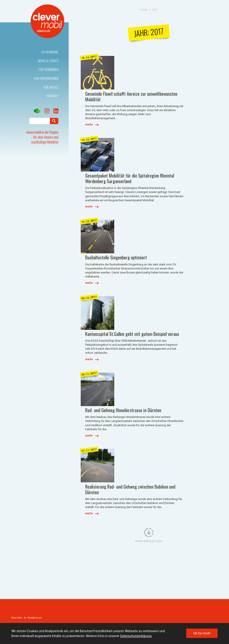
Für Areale (51, 87)
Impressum (18, 620)
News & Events (48, 61)
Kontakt (53, 96)
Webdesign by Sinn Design (199, 620)
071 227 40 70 (26, 491)
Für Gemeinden (49, 69)
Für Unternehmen (46, 78)
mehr (123, 90)
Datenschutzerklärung (136, 636)
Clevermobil (50, 52)
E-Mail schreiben (23, 496)
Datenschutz (40, 620)
